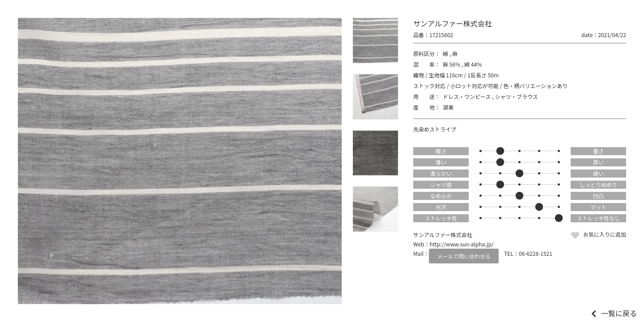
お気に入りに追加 (605, 234)
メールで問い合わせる (464, 256)
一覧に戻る (619, 313)
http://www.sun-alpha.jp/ (462, 244)
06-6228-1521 (536, 253)
